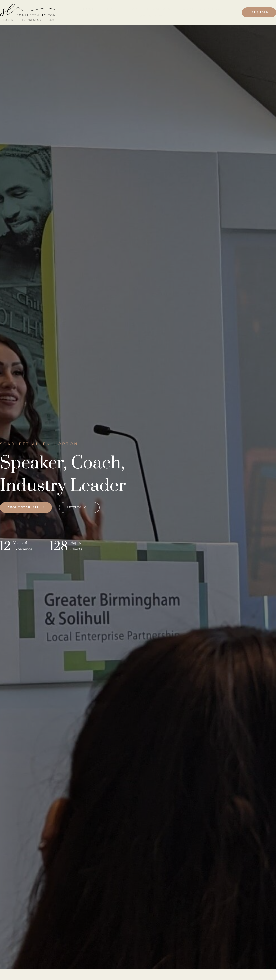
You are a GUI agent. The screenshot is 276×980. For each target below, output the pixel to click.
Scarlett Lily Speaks (149, 9)
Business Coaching (200, 9)
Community (152, 16)
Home (89, 9)
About (111, 9)
